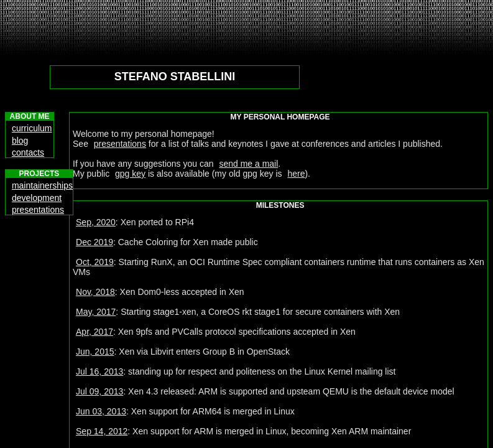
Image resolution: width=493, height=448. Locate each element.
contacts (28, 152)
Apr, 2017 (94, 332)
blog (20, 141)
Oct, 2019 (95, 262)
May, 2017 (96, 312)
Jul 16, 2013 (99, 371)
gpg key (130, 174)
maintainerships (42, 185)
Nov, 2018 (95, 292)
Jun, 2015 (95, 352)
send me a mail (248, 164)
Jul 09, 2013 (99, 391)
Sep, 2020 (96, 222)
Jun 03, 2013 (101, 411)
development (37, 198)
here (296, 174)
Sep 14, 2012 (102, 431)
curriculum (32, 128)
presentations (120, 144)
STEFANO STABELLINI (175, 77)
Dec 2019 (94, 242)
